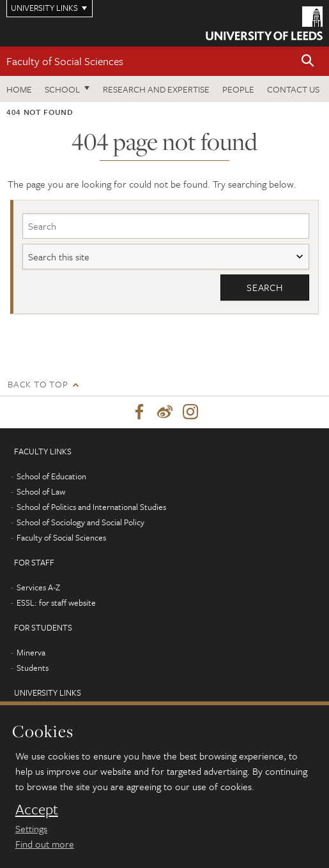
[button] (308, 62)
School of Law (41, 491)
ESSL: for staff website (56, 602)
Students (33, 668)
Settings (31, 828)
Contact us (293, 89)
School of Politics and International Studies (91, 507)
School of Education (51, 476)
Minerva (31, 652)
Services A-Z (38, 587)
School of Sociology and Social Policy (80, 522)
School (62, 89)
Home (19, 89)
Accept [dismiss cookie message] (37, 809)
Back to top (38, 384)
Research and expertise (156, 89)
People (238, 89)
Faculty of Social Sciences (65, 61)
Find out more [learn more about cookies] (45, 844)
